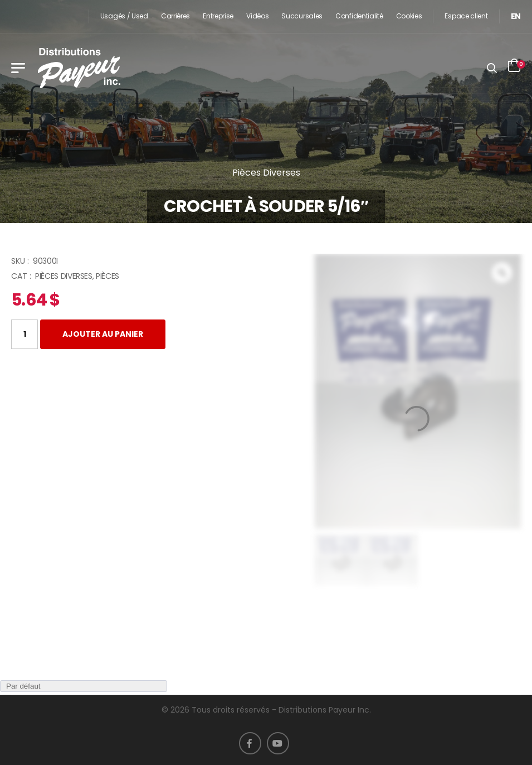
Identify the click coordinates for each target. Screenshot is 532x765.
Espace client (466, 16)
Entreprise (218, 16)
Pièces (108, 276)
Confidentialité (359, 16)
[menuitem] (516, 16)
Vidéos (257, 16)
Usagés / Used (124, 16)
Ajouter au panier (103, 334)
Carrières (175, 16)
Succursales (302, 16)
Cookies (409, 16)
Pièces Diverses (266, 173)
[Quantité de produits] (25, 334)
